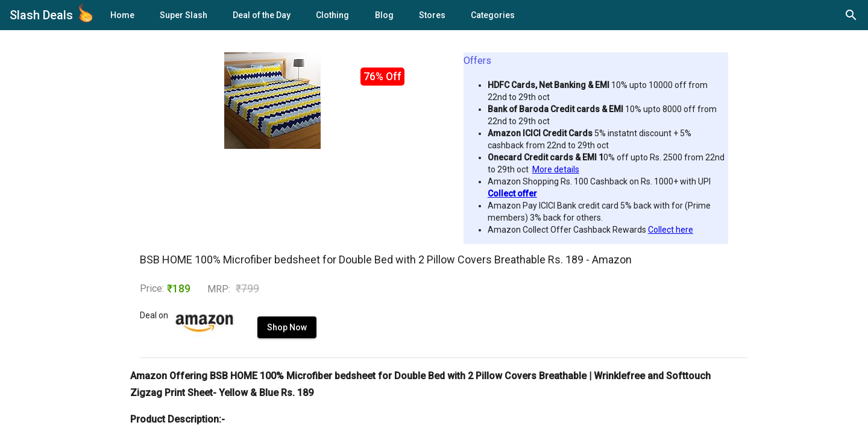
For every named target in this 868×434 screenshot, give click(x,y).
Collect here (671, 230)
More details (556, 169)
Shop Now (259, 339)
